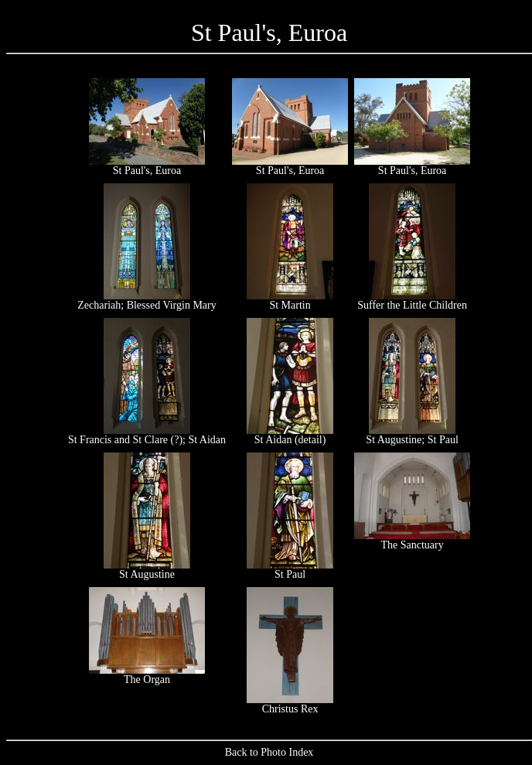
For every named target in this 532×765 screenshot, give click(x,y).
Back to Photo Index (269, 752)
